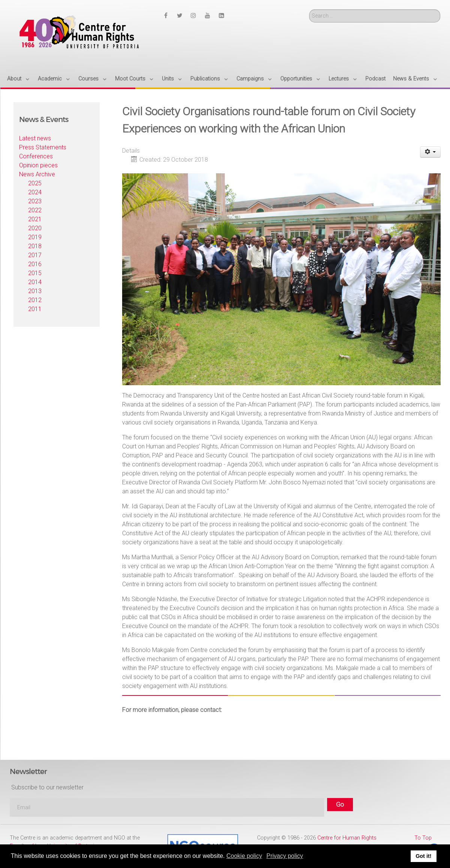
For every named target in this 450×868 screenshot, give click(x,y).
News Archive (37, 174)
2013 (35, 291)
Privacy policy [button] (285, 856)
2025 (35, 183)
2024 (35, 192)
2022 (35, 210)
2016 (35, 264)
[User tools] (430, 152)
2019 (35, 237)
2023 (35, 201)
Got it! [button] (423, 856)
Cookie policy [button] (244, 856)
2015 (35, 273)
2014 (35, 282)
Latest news (35, 138)
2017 (35, 255)
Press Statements (43, 147)
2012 (35, 300)
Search (309, 10)
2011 (35, 309)
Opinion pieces (38, 165)
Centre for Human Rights (347, 838)
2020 (35, 228)
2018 (35, 246)
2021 (35, 219)
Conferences (36, 156)
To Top (423, 838)
